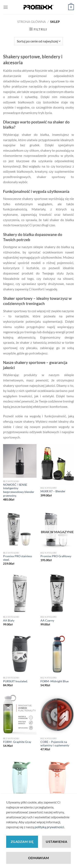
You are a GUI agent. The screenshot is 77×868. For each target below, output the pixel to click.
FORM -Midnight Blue (55, 681)
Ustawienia (56, 842)
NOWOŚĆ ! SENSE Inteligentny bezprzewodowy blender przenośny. (19, 490)
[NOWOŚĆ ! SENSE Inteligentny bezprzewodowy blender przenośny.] (20, 461)
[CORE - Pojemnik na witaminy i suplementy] (57, 715)
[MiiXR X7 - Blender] (57, 464)
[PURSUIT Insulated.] (20, 654)
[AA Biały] (20, 593)
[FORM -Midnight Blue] (57, 654)
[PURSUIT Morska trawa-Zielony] (20, 779)
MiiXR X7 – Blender (53, 491)
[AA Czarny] (57, 593)
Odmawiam (39, 858)
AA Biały (9, 621)
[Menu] (6, 7)
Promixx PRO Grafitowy (56, 556)
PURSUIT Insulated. (15, 681)
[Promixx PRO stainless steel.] (20, 529)
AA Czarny (47, 621)
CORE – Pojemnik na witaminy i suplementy (55, 744)
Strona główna (32, 22)
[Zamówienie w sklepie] (38, 41)
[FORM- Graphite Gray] (20, 715)
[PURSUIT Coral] (57, 779)
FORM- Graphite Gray (17, 742)
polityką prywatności (49, 827)
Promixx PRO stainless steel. (18, 558)
